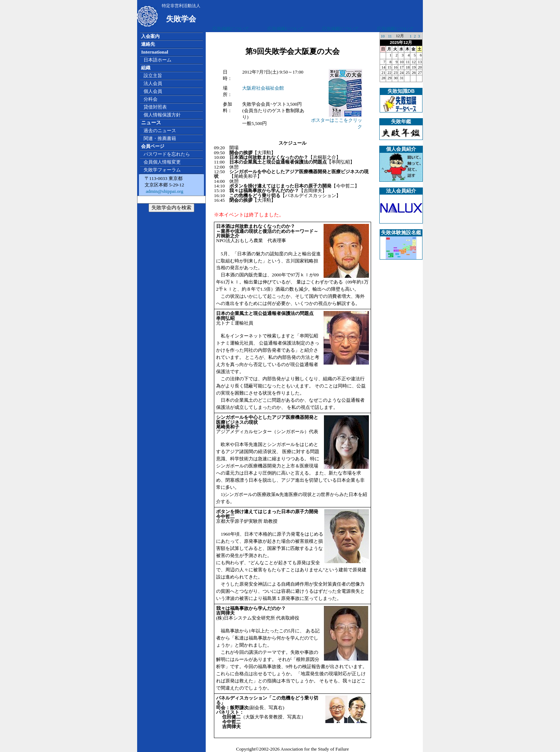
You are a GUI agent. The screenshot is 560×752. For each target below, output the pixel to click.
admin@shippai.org (164, 191)
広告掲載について (231, 29)
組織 (146, 68)
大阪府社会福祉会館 (263, 88)
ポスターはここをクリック (337, 121)
